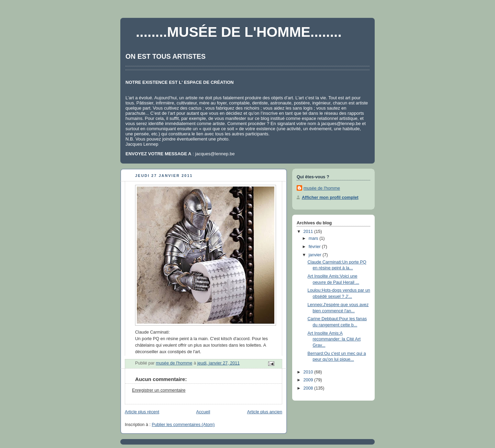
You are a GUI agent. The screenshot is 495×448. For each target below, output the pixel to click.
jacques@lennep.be (341, 124)
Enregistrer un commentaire (159, 390)
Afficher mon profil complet (330, 198)
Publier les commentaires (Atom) (183, 425)
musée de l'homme (322, 188)
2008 (309, 388)
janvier (316, 255)
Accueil (203, 412)
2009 (309, 380)
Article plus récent (142, 412)
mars (314, 238)
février (315, 247)
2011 (309, 232)
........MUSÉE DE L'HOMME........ (239, 32)
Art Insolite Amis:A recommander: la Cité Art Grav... (334, 339)
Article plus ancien (265, 412)
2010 (309, 372)
